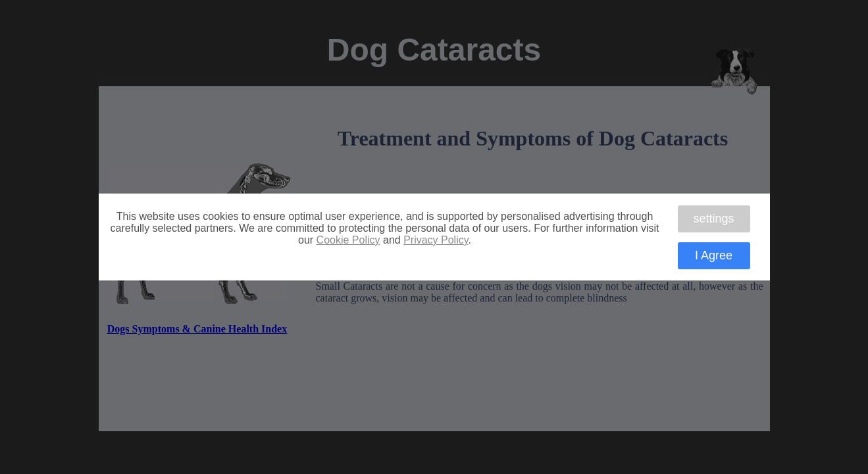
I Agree (714, 255)
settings (713, 219)
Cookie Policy (348, 240)
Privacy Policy (436, 240)
